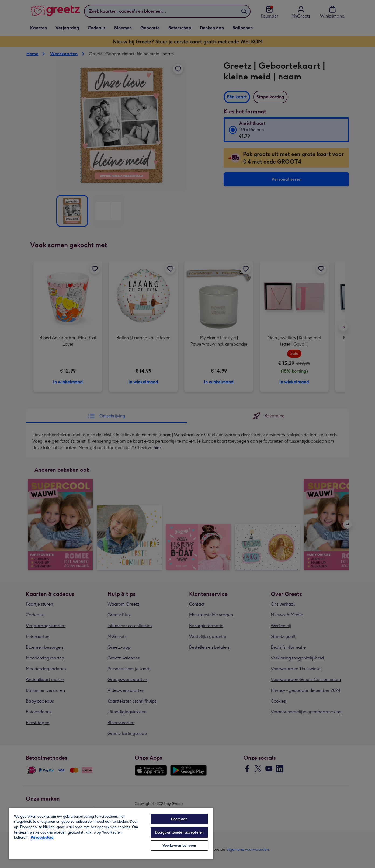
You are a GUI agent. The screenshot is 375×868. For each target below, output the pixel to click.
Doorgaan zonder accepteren (179, 832)
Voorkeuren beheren (179, 846)
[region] (111, 834)
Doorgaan (179, 819)
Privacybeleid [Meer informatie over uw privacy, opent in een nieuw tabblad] (42, 837)
